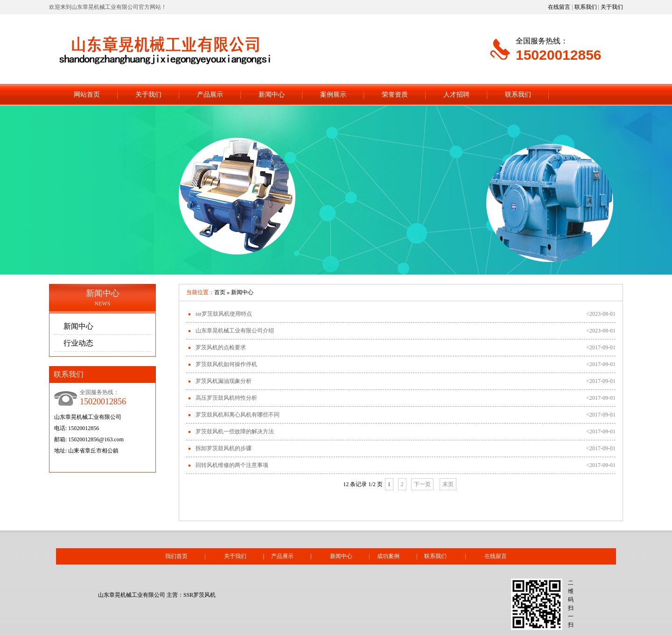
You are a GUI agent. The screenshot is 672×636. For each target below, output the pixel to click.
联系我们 (586, 7)
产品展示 (210, 95)
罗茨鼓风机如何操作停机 (226, 364)
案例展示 (333, 95)
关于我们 (612, 7)
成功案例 (388, 556)
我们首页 (176, 556)
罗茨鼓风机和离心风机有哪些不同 (238, 415)
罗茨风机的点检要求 (221, 347)
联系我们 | (454, 556)
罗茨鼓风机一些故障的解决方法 (235, 431)
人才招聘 (456, 95)
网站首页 (87, 95)
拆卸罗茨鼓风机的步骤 (224, 448)
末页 (448, 484)
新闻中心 (272, 95)
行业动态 (78, 343)
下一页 (422, 484)
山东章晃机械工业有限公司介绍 (235, 331)
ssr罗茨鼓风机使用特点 (224, 314)
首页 (220, 292)
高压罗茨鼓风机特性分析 (226, 398)
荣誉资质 (395, 95)
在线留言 (559, 7)
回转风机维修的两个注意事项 (232, 465)
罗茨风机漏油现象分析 (224, 381)
